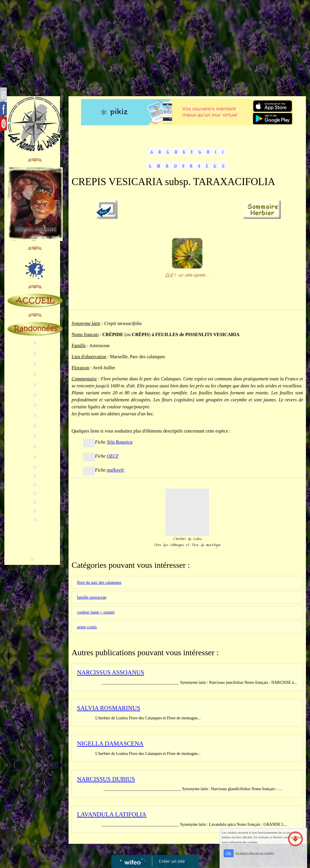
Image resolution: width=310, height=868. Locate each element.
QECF (113, 456)
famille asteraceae (92, 597)
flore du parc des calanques (99, 583)
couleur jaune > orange (96, 612)
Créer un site (172, 861)
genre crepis (87, 627)
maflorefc (116, 470)
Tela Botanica (120, 442)
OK (229, 853)
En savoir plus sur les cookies (255, 853)
